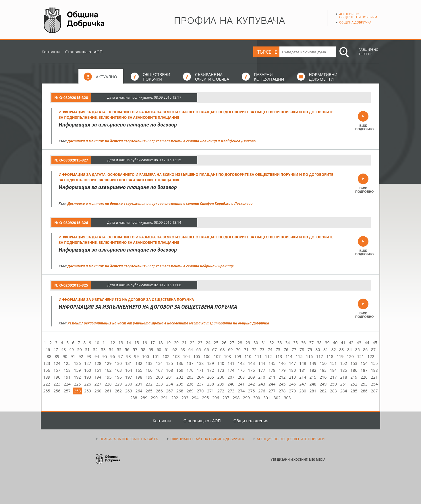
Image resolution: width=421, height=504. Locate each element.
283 (333, 391)
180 (292, 370)
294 (195, 398)
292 (175, 398)
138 (200, 363)
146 (282, 363)
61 (167, 350)
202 (180, 377)
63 (183, 350)
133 (149, 363)
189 (47, 377)
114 (289, 356)
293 (185, 398)
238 (210, 384)
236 (190, 384)
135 (169, 363)
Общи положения (251, 421)
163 (118, 370)
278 (282, 391)
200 (159, 377)
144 (262, 363)
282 (323, 391)
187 (364, 370)
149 (313, 363)
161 (98, 370)
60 (159, 350)
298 (236, 398)
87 (373, 350)
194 (98, 377)
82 (334, 350)
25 (216, 343)
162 (108, 370)
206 (221, 377)
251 (344, 384)
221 (374, 377)
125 (67, 363)
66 (206, 350)
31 (264, 343)
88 (49, 356)
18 (161, 343)
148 (303, 363)
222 (47, 384)
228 (108, 384)
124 (57, 363)
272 (221, 391)
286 (364, 391)
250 (333, 384)
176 (252, 370)
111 (258, 356)
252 (354, 384)
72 (254, 350)
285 (354, 391)
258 (77, 391)
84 (349, 350)
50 (80, 350)
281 (313, 391)
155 (374, 363)
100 (146, 356)
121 (360, 356)
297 (226, 398)
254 (374, 384)
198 (139, 377)
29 (248, 343)
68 (222, 350)
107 (217, 356)
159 (77, 370)
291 (165, 398)
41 (343, 343)
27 (232, 343)
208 (241, 377)
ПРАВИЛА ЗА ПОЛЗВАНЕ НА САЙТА (129, 439)
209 (252, 377)
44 (367, 343)
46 (48, 350)
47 (56, 350)
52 (95, 350)
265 (149, 391)
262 (118, 391)
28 (240, 343)
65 (199, 350)
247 (303, 384)
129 (108, 363)
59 (151, 350)
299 (246, 398)
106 (207, 356)
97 (121, 356)
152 (344, 363)
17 (152, 343)
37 (311, 343)
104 (186, 356)
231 (139, 384)
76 (286, 350)
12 (113, 343)
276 (262, 391)
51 (87, 350)
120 (350, 356)
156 (47, 370)
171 (200, 370)
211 (272, 377)
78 (302, 350)
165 (139, 370)
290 (154, 398)
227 (98, 384)
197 (129, 377)
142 (241, 363)
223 (57, 384)
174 (231, 370)
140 (221, 363)
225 (77, 384)
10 (97, 343)
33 (280, 343)
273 (231, 391)
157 (57, 370)
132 (139, 363)
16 (144, 343)
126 (77, 363)
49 (72, 350)
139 (210, 363)
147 (292, 363)
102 (166, 356)
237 (200, 384)
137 (190, 363)
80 (318, 350)
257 (67, 391)
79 (310, 350)
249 (323, 384)
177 (262, 370)
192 (77, 377)
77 (294, 350)
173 (221, 370)
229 (118, 384)
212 (282, 377)
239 (221, 384)
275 (252, 391)
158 (67, 370)
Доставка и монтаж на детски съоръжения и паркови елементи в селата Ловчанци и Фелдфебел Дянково (162, 141)
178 (272, 370)
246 (292, 384)
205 (210, 377)
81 (326, 350)
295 (205, 398)
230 (129, 384)
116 (309, 356)
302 (277, 398)
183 (323, 370)
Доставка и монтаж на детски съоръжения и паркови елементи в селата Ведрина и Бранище (151, 266)
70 (238, 350)
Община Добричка (355, 22)
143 (252, 363)
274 (241, 391)
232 (149, 384)
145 (272, 363)
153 (354, 363)
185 (344, 370)
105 (197, 356)
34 (287, 343)
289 (144, 398)
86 (365, 350)
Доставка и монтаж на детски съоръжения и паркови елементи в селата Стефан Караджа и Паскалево (160, 204)
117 (320, 356)
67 (215, 350)
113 (279, 356)
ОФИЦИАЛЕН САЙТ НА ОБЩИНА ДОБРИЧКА (207, 439)
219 (354, 377)
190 (57, 377)
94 (97, 356)
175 (241, 370)
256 (57, 391)
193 (88, 377)
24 (208, 343)
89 (57, 356)
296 (216, 398)
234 (169, 384)
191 (67, 377)
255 (47, 391)
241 (241, 384)
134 (159, 363)
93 (89, 356)
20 (176, 343)
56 (127, 350)
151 (333, 363)
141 (231, 363)
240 (231, 384)
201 (169, 377)
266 (159, 391)
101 (156, 356)
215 (313, 377)
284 (344, 391)
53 (103, 350)
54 (111, 350)
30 (256, 343)
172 (210, 370)
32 (272, 343)
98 (128, 356)
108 (227, 356)
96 (113, 356)
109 (238, 356)
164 (129, 370)
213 (292, 377)
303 (287, 398)
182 (313, 370)
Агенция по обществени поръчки (358, 15)
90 (65, 356)
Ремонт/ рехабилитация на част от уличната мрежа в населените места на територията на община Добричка (168, 323)
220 (364, 377)
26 (224, 343)
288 (134, 398)
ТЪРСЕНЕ (267, 52)
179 (282, 370)
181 (303, 370)
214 (303, 377)
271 (210, 391)
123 (47, 363)
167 (159, 370)
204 (200, 377)
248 (313, 384)
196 (118, 377)
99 (136, 356)
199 (149, 377)
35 (296, 343)
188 (374, 370)
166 (149, 370)
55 (119, 350)
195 (108, 377)
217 (333, 377)
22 (192, 343)
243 (262, 384)
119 (340, 356)
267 (169, 391)
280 (303, 391)
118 (330, 356)
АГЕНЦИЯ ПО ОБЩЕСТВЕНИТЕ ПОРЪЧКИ (291, 439)
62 (175, 350)
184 (333, 370)
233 (159, 384)
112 (269, 356)
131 (129, 363)
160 (88, 370)
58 (143, 350)
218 (344, 377)
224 (67, 384)
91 (73, 356)
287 (374, 391)
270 (200, 391)
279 (292, 391)
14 (129, 343)
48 (63, 350)
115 (299, 356)
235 (180, 384)
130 (118, 363)
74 (270, 350)
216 (323, 377)
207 (231, 377)
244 (272, 384)
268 (180, 391)
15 (137, 343)
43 (359, 343)
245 (282, 384)
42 (351, 343)
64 (191, 350)
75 (278, 350)
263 (129, 391)
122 (371, 356)
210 (262, 377)
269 (190, 391)
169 (180, 370)
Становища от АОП (84, 52)
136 (180, 363)
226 (88, 384)
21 (184, 343)
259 (88, 391)
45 (375, 343)
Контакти (51, 52)
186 (354, 370)
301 (267, 398)
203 (190, 377)
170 (190, 370)
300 (256, 398)
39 (327, 343)
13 (121, 343)
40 (335, 343)
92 (81, 356)
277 (272, 391)
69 (230, 350)
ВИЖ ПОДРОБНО (363, 127)
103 (176, 356)
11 (105, 343)
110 (248, 356)
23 (200, 343)
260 (98, 391)
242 (252, 384)
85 (358, 350)
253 (364, 384)
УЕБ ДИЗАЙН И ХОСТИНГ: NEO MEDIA (298, 460)
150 (323, 363)
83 (341, 350)
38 (319, 343)
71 (246, 350)
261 (108, 391)
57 (135, 350)
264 (139, 391)
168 (169, 370)
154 (364, 363)
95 (105, 356)
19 (168, 343)
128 (98, 363)
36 (304, 343)
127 (88, 363)
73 (262, 350)
